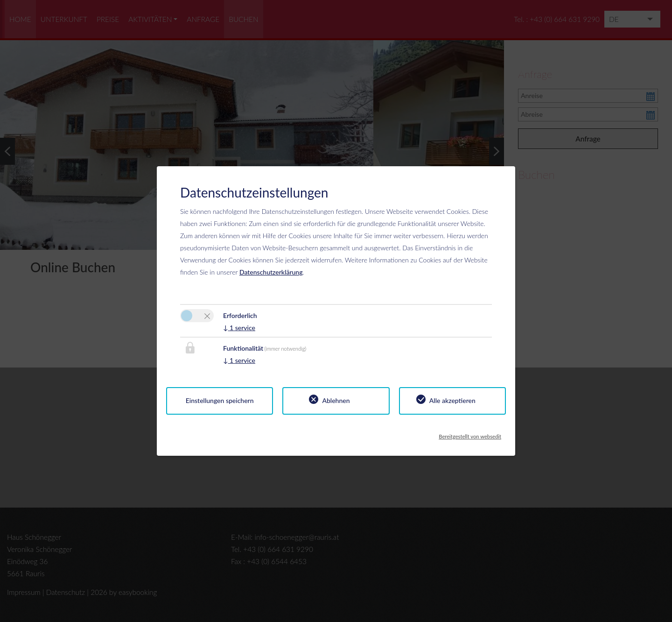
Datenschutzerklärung (271, 272)
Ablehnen (336, 400)
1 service (239, 328)
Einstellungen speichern (220, 400)
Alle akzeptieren (452, 400)
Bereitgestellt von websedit (470, 434)
